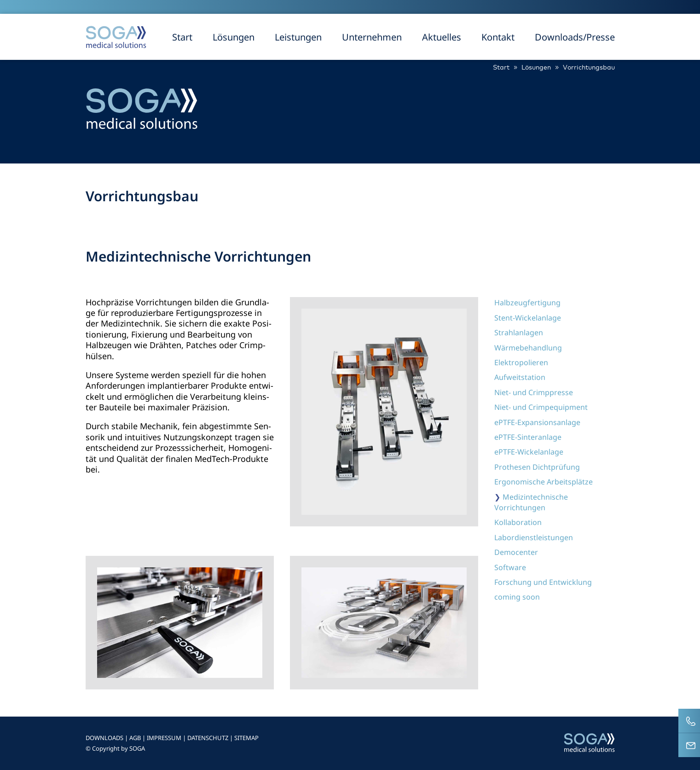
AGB (135, 738)
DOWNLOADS (104, 738)
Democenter (516, 552)
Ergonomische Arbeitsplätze (544, 482)
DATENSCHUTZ (208, 738)
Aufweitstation (520, 377)
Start (182, 37)
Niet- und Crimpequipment (541, 407)
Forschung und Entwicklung (543, 582)
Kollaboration (518, 522)
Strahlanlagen (519, 332)
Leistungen (298, 37)
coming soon (517, 597)
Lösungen (234, 37)
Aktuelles (442, 37)
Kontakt (498, 37)
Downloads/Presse (575, 37)
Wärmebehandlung (528, 348)
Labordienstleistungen (534, 537)
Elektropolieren (521, 362)
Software (510, 567)
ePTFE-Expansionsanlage (537, 422)
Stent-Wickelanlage (528, 318)
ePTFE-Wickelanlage (529, 452)
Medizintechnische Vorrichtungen (531, 502)
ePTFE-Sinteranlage (528, 437)
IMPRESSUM (164, 738)
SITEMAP (246, 738)
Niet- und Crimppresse (534, 392)
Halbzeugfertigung (527, 303)
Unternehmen (372, 37)
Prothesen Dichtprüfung (537, 467)
